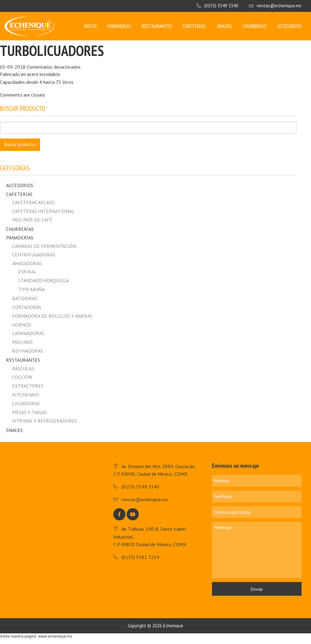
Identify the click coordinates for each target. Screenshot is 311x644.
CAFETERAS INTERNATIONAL (43, 211)
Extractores (28, 386)
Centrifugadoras (34, 255)
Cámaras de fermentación (44, 246)
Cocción (22, 377)
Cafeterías (194, 26)
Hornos (22, 325)
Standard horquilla (43, 280)
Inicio (90, 26)
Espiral (27, 272)
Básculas (23, 368)
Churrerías (255, 26)
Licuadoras (26, 403)
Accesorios (289, 26)
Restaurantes (157, 26)
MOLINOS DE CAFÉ (32, 220)
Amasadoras (27, 263)
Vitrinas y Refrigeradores (45, 421)
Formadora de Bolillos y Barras (52, 316)
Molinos (22, 342)
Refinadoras (28, 351)
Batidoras (25, 298)
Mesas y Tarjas (29, 412)
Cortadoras (27, 307)
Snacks (224, 26)
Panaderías (119, 26)
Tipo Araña (31, 289)
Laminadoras (28, 333)
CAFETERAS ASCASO (33, 202)
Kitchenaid (26, 395)
